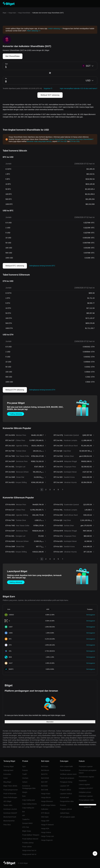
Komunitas (7, 774)
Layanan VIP (65, 786)
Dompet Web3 (27, 823)
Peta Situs (7, 825)
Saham (25, 782)
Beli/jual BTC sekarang (15, 266)
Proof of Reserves (10, 794)
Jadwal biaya (65, 813)
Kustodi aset (64, 797)
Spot (24, 766)
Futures (25, 770)
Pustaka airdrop (28, 843)
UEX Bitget (7, 801)
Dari (6, 64)
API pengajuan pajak (67, 817)
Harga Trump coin (48, 836)
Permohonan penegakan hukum (88, 772)
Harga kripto (12, 13)
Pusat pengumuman (11, 790)
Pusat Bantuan (65, 770)
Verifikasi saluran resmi (68, 774)
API (24, 816)
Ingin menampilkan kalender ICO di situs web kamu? (79, 88)
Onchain (25, 778)
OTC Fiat (26, 827)
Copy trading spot (29, 800)
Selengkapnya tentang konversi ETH (42, 390)
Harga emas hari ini (29, 850)
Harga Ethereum (47, 801)
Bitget (5, 13)
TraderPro (26, 819)
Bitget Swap (27, 831)
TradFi (25, 774)
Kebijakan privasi (85, 792)
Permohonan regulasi (86, 777)
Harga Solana (46, 832)
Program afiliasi (65, 790)
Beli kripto (45, 766)
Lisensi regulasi (84, 784)
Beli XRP (44, 782)
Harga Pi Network (47, 825)
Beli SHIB (45, 790)
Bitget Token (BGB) (10, 786)
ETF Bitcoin (45, 813)
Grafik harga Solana (48, 805)
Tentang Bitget (9, 766)
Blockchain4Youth (10, 817)
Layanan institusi (66, 794)
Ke (6, 79)
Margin (25, 792)
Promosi (63, 805)
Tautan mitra (8, 805)
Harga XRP (45, 821)
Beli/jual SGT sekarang (50, 95)
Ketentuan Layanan (86, 796)
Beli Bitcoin (45, 770)
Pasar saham (27, 847)
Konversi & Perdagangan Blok (29, 787)
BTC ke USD (62, 141)
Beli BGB (44, 786)
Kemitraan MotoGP (10, 813)
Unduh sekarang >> (55, 29)
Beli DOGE (45, 778)
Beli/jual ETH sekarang (15, 390)
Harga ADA (45, 829)
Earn (24, 796)
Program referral (66, 809)
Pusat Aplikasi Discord (30, 839)
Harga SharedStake (24, 13)
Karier (6, 778)
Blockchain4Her (9, 821)
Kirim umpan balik (66, 766)
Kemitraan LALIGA (10, 809)
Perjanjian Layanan (86, 766)
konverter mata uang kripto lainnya (39, 141)
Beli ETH (44, 774)
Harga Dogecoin (47, 840)
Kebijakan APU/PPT (86, 788)
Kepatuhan (83, 781)
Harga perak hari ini (29, 854)
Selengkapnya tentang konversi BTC (42, 266)
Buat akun (50, 722)
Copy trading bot (28, 808)
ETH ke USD (75, 141)
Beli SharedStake (13, 56)
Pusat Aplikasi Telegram (31, 835)
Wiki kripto (45, 817)
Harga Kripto (46, 794)
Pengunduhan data (67, 801)
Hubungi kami (8, 770)
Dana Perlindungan (10, 797)
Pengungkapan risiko (86, 800)
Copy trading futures (30, 804)
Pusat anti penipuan (67, 778)
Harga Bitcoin (46, 797)
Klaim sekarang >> (34, 31)
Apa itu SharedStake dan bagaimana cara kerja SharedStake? (71, 139)
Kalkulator (45, 809)
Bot (24, 812)
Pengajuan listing (66, 782)
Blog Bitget (7, 782)
